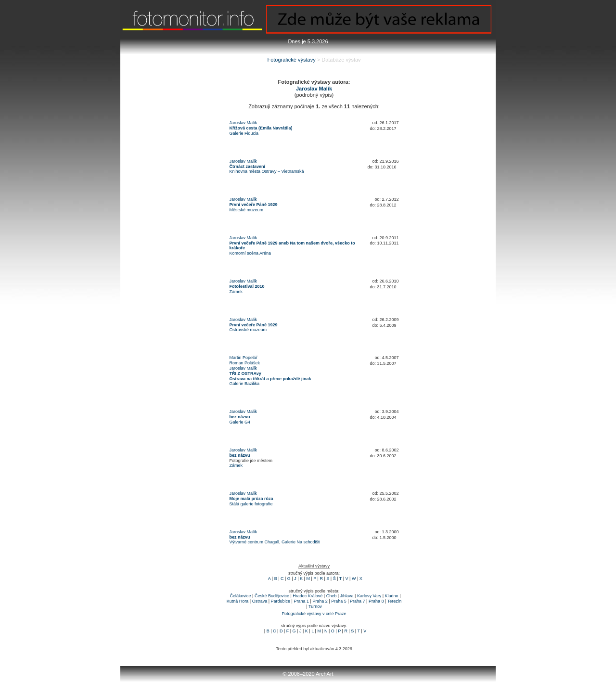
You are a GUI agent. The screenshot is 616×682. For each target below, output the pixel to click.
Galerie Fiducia (244, 133)
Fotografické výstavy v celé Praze (314, 614)
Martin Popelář (244, 358)
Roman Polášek (245, 363)
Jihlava (347, 596)
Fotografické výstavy (291, 60)
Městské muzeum (247, 210)
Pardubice (281, 601)
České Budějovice (272, 596)
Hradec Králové (308, 596)
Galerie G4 (240, 422)
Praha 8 (376, 601)
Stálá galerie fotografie (251, 504)
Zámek (236, 292)
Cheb (332, 596)
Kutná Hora (238, 601)
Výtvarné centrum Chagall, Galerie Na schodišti (275, 542)
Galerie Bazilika (245, 384)
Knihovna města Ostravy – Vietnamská (267, 171)
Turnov (315, 606)
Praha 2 (320, 601)
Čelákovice (241, 596)
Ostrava (260, 601)
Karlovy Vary (369, 596)
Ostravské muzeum (248, 330)
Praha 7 (358, 601)
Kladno (392, 596)
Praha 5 (339, 601)
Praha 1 (301, 601)
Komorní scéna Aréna (250, 253)
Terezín (395, 601)
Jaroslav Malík (244, 123)
